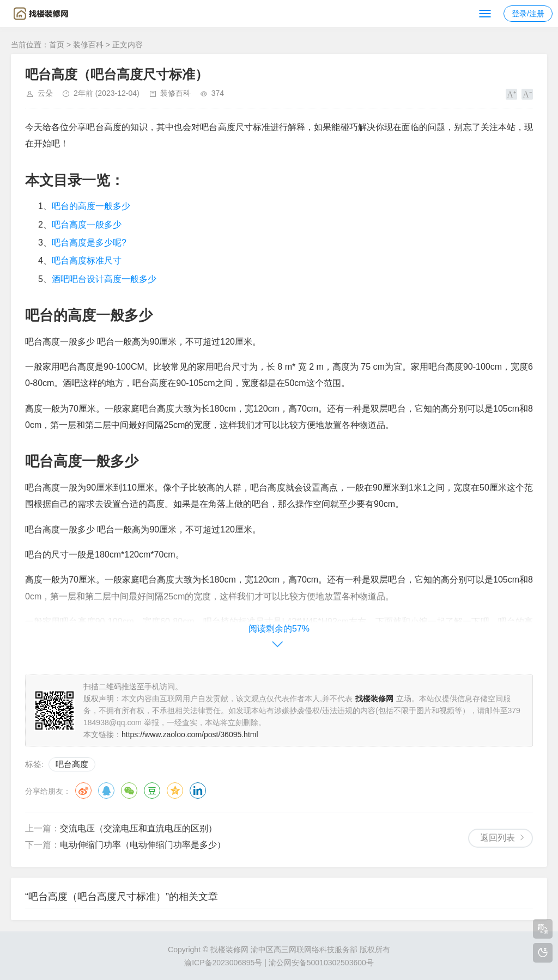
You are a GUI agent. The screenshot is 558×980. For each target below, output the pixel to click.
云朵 (45, 93)
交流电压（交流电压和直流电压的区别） (138, 828)
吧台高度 (72, 764)
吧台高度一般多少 (87, 225)
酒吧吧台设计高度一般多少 (104, 279)
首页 (57, 45)
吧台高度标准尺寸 (87, 261)
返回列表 (498, 838)
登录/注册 (528, 14)
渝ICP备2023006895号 (223, 963)
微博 (83, 791)
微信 (129, 791)
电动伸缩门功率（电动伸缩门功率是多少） (143, 845)
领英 (198, 791)
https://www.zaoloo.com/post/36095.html (190, 734)
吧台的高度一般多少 (91, 206)
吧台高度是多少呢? (89, 243)
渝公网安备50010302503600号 (321, 963)
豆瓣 (152, 791)
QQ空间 (175, 791)
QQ (106, 791)
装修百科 (88, 45)
